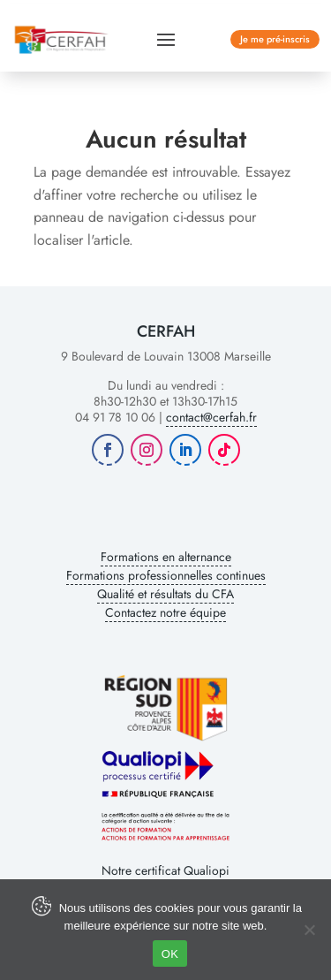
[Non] (309, 930)
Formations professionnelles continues (166, 575)
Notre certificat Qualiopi (165, 870)
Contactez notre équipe (165, 612)
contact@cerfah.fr (211, 417)
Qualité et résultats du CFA (165, 594)
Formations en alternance (166, 557)
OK (170, 954)
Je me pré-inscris (275, 39)
